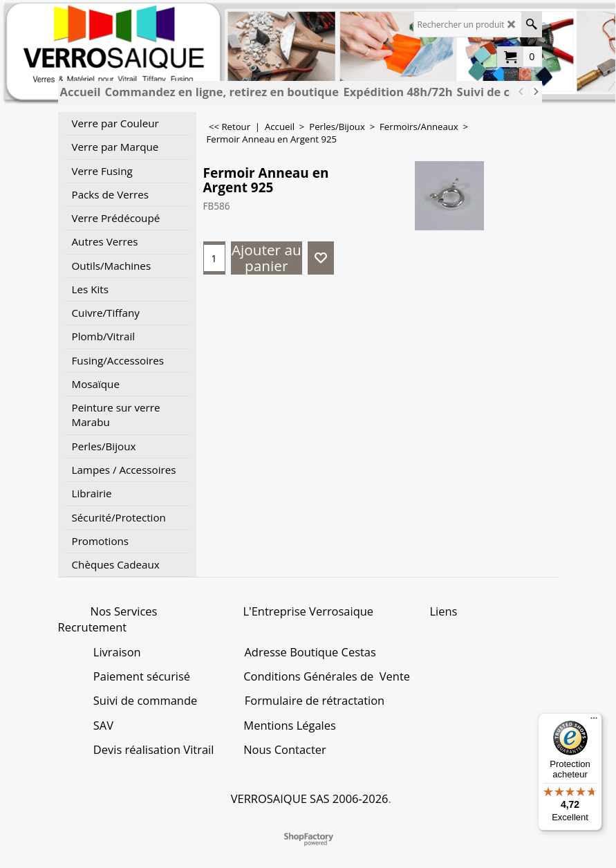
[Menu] (594, 721)
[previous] (522, 91)
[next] (536, 91)
